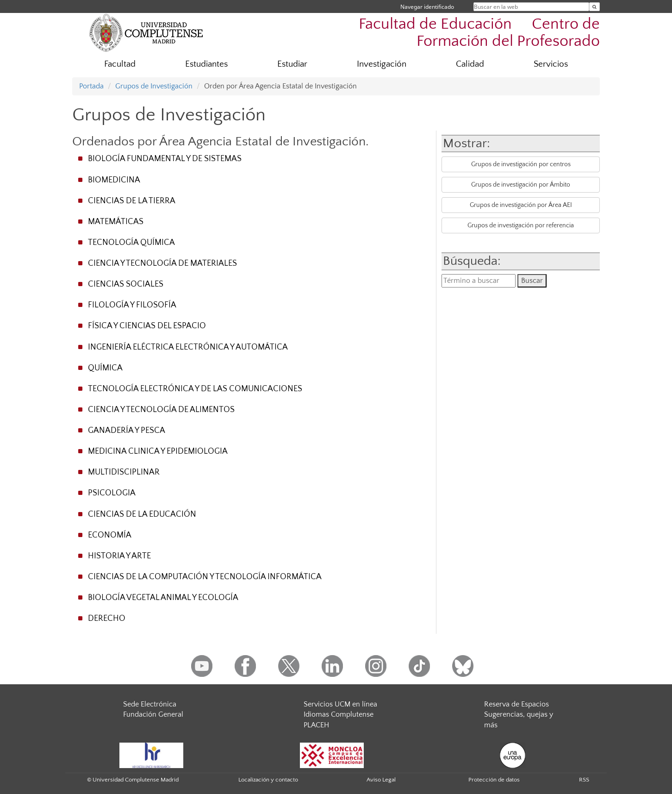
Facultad (120, 64)
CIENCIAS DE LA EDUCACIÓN (142, 514)
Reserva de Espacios (516, 704)
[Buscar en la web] (594, 7)
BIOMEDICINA (114, 180)
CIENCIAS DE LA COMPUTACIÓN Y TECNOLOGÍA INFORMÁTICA (205, 577)
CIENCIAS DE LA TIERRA (132, 201)
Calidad (470, 64)
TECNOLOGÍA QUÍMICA (131, 243)
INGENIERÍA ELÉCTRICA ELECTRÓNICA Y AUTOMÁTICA (188, 347)
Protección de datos (494, 780)
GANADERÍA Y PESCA (127, 431)
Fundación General (153, 714)
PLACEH (316, 725)
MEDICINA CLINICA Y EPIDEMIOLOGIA (158, 451)
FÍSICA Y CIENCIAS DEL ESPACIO (147, 326)
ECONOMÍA (110, 535)
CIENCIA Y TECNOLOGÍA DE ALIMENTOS (161, 410)
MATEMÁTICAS (116, 222)
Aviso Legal (381, 780)
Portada (91, 86)
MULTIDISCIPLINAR (124, 472)
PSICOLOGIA (112, 493)
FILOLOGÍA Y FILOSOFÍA (132, 305)
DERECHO (107, 619)
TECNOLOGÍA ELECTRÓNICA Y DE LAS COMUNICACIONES (195, 389)
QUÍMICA (105, 368)
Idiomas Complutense (339, 714)
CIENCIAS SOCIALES (126, 284)
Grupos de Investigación (154, 86)
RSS (584, 780)
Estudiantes (206, 64)
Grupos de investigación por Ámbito (521, 185)
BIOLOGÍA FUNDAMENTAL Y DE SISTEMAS (165, 159)
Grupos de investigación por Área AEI (521, 205)
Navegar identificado (427, 7)
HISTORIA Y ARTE (119, 556)
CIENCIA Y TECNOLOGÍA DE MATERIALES (162, 263)
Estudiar (292, 64)
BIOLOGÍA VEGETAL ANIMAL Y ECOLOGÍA (163, 598)
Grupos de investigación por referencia (521, 225)
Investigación (382, 64)
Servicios (551, 64)
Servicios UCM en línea (340, 704)
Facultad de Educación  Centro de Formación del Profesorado (479, 33)
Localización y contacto (268, 780)
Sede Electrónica (150, 704)
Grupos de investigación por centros (521, 164)
